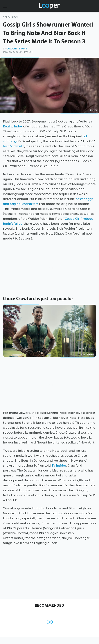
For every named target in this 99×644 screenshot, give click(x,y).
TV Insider (59, 465)
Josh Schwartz (13, 146)
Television (10, 17)
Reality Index (13, 126)
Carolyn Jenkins (17, 49)
